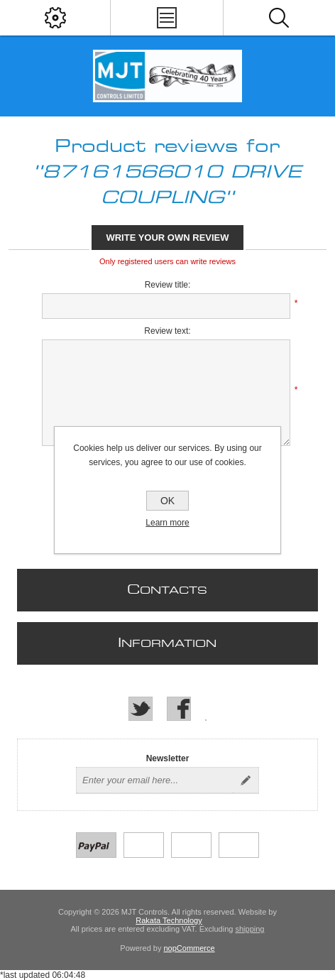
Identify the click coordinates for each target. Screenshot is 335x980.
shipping (249, 929)
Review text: (167, 331)
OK (167, 501)
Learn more (167, 523)
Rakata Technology (169, 920)
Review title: (168, 285)
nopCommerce (190, 948)
